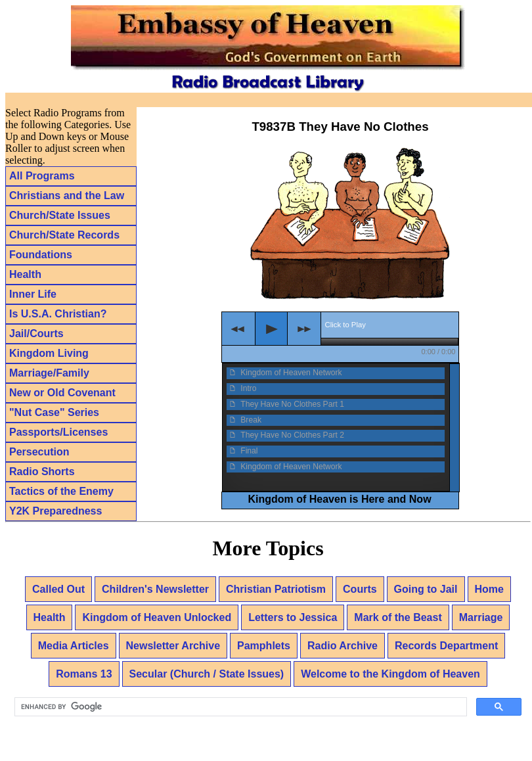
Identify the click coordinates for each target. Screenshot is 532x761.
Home (489, 589)
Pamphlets (264, 646)
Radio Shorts (42, 472)
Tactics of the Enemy (61, 491)
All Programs (42, 176)
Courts (360, 589)
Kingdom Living (49, 353)
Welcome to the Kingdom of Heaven (390, 674)
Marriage (481, 617)
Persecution (39, 452)
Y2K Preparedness (55, 511)
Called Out (58, 589)
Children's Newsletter (155, 589)
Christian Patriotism (276, 589)
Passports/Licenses (58, 432)
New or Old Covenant (62, 393)
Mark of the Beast (398, 617)
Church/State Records (64, 235)
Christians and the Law (67, 196)
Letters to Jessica (293, 617)
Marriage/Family (49, 373)
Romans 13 (84, 674)
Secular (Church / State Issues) (207, 674)
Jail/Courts (36, 334)
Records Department (446, 646)
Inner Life (33, 294)
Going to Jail (426, 589)
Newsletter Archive (173, 646)
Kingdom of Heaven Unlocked (157, 617)
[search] (239, 707)
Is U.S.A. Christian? (58, 314)
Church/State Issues (60, 215)
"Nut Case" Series (54, 412)
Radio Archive (343, 646)
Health (25, 274)
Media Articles (74, 646)
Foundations (41, 255)
